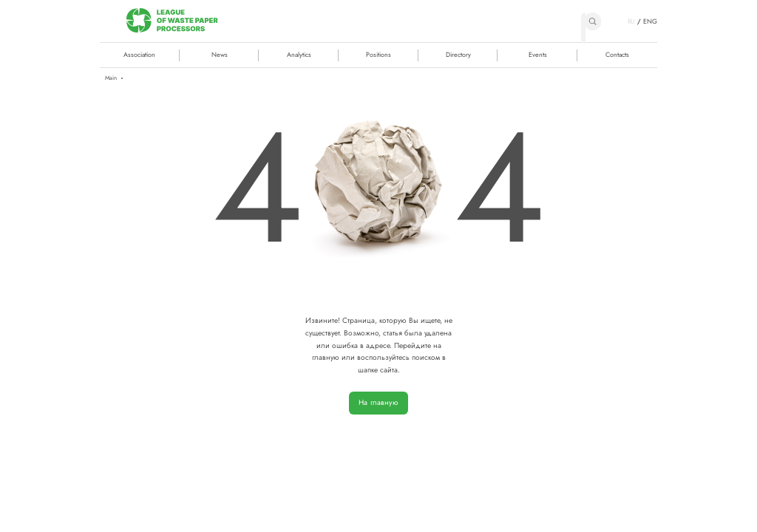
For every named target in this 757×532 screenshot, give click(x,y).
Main (111, 78)
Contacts (617, 54)
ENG (650, 21)
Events (538, 54)
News (220, 54)
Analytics (299, 54)
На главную (378, 402)
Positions (378, 54)
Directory (458, 54)
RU (632, 21)
